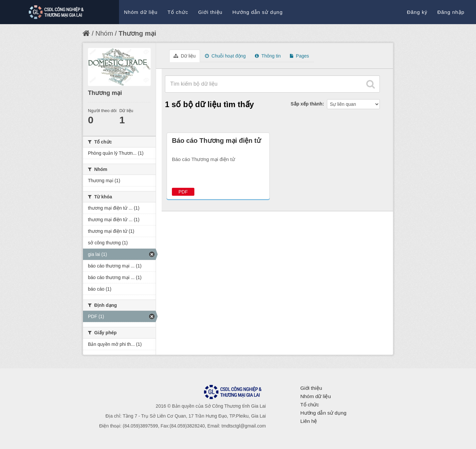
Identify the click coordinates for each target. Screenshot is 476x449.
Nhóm (104, 33)
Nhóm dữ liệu (141, 12)
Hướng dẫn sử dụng (258, 12)
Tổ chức (178, 12)
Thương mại (138, 33)
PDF (183, 192)
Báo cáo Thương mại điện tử (216, 141)
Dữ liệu (185, 56)
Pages (299, 56)
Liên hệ (309, 421)
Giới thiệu (210, 12)
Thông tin (268, 56)
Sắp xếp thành (306, 104)
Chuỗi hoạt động (225, 56)
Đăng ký (417, 12)
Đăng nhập (451, 12)
